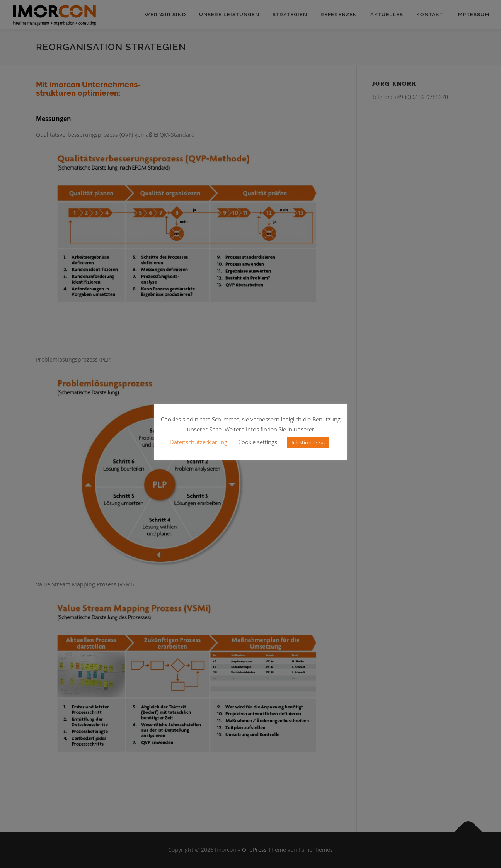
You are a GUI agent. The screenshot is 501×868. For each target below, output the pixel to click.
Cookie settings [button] (258, 442)
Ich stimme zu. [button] (308, 442)
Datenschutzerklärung (199, 442)
